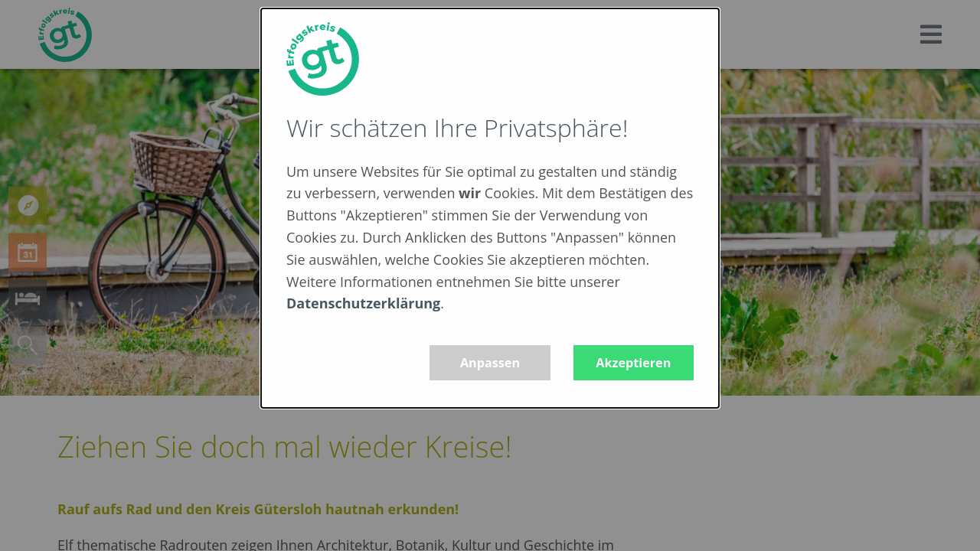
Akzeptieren (633, 363)
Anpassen (490, 363)
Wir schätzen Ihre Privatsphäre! (457, 127)
